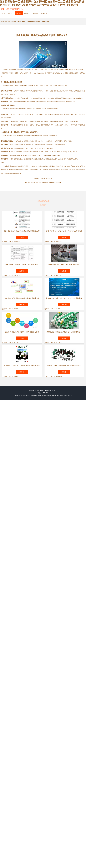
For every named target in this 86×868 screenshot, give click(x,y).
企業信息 (36, 13)
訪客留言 (44, 13)
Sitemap (70, 396)
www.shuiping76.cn (29, 396)
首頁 (3, 13)
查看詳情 (22, 237)
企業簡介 (10, 13)
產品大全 (19, 13)
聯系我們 (27, 13)
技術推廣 (37, 396)
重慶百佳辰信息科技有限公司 (13, 9)
